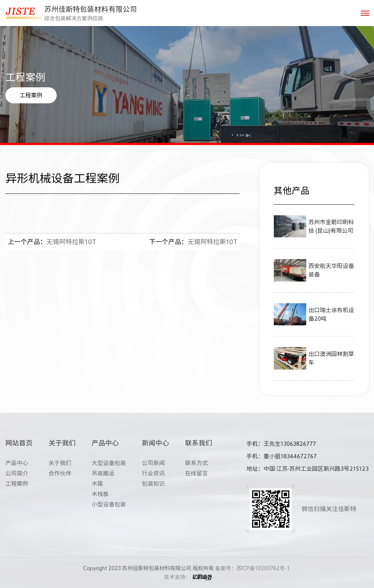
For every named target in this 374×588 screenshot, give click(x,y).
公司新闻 (153, 463)
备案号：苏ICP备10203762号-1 (252, 568)
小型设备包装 (109, 504)
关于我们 (60, 463)
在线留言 (196, 473)
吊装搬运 (103, 473)
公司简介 (17, 473)
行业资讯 (153, 473)
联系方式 (196, 463)
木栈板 (100, 494)
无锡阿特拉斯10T (52, 242)
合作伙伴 (60, 473)
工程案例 (31, 95)
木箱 (97, 484)
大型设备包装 (109, 463)
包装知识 (153, 484)
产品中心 (17, 463)
